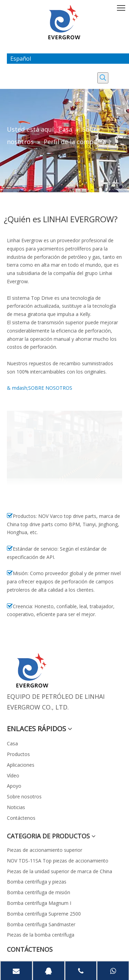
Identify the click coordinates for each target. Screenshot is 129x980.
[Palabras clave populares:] (103, 78)
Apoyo (14, 786)
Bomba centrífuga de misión (39, 892)
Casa (12, 743)
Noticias (16, 807)
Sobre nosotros (24, 797)
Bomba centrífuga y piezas (37, 882)
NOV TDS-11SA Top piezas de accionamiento (58, 861)
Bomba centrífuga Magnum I (39, 903)
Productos (18, 754)
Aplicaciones (21, 765)
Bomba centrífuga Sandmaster (41, 924)
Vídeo (13, 775)
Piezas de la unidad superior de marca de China (60, 871)
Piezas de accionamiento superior (45, 850)
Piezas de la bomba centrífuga (41, 935)
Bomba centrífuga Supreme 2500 (44, 914)
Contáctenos (21, 818)
